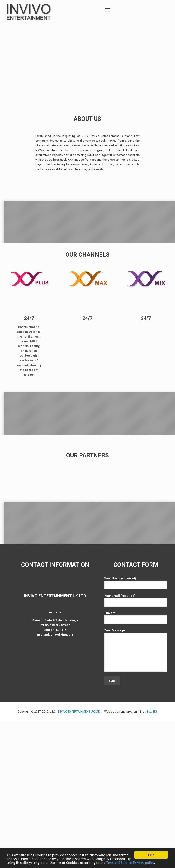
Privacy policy (143, 863)
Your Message (136, 797)
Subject (136, 764)
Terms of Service (119, 863)
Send (112, 827)
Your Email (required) (136, 747)
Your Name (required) (136, 730)
